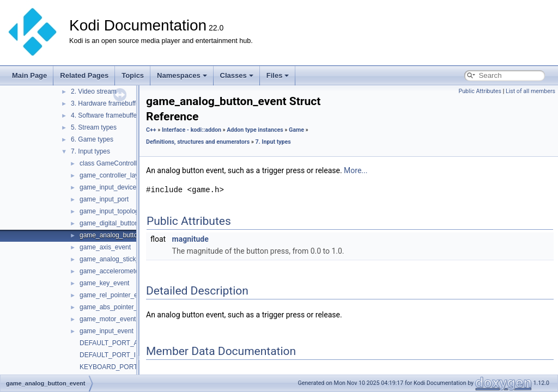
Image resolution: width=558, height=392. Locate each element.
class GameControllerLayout (121, 163)
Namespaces (182, 75)
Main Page (29, 75)
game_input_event (107, 331)
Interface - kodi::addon (192, 130)
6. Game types (92, 139)
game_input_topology (111, 211)
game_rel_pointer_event (115, 295)
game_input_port (104, 199)
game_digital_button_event (119, 223)
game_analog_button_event (120, 235)
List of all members (530, 91)
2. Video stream (94, 91)
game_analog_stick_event (117, 259)
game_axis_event (105, 247)
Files (278, 75)
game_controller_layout (114, 175)
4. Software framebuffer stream (116, 115)
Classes (237, 75)
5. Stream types (94, 127)
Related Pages (84, 75)
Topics (133, 75)
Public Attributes (480, 91)
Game (296, 130)
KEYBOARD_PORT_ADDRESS (126, 367)
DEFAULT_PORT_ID (110, 355)
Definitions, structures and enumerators (198, 142)
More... (356, 170)
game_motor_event (108, 319)
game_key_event (104, 283)
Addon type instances (255, 130)
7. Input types (90, 151)
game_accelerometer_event (120, 271)
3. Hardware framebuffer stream (117, 103)
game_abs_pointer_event (116, 307)
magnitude (190, 239)
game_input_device (108, 187)
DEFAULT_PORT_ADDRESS (123, 343)
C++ (151, 130)
